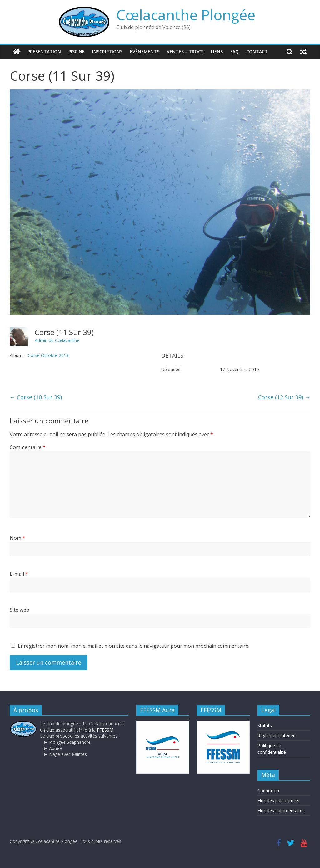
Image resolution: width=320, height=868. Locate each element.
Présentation (44, 51)
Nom (17, 538)
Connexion (268, 791)
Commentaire (28, 447)
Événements (145, 51)
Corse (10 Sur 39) (36, 397)
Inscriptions (107, 51)
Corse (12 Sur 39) (284, 397)
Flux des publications (278, 801)
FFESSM (105, 730)
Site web (20, 610)
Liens (217, 51)
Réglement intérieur (277, 735)
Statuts (265, 725)
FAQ (235, 51)
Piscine (77, 51)
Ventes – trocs (185, 51)
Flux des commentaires (281, 811)
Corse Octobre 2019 (48, 355)
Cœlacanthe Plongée (186, 15)
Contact (257, 51)
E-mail (19, 574)
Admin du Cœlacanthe (57, 340)
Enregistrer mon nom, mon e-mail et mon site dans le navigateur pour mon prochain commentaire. (134, 646)
